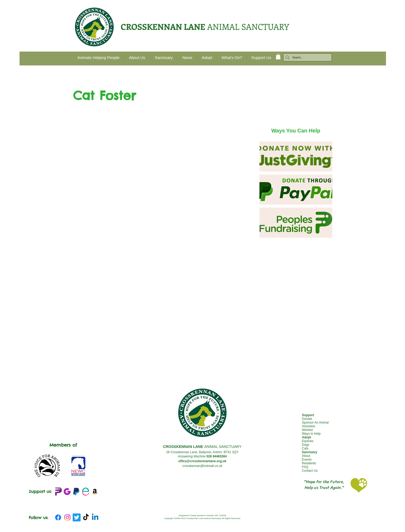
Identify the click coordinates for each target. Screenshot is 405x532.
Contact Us (310, 471)
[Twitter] (77, 517)
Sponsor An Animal (315, 423)
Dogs (306, 445)
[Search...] (306, 58)
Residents (309, 463)
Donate (307, 419)
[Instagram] (67, 517)
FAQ (305, 467)
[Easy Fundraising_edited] (86, 492)
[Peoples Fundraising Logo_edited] (58, 492)
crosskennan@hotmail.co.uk (202, 466)
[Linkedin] (95, 517)
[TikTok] (86, 517)
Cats (305, 448)
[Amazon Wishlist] (95, 492)
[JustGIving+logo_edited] (67, 492)
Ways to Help (311, 434)
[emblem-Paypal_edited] (76, 492)
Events (307, 460)
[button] (278, 57)
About (306, 456)
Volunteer (309, 426)
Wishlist (307, 430)
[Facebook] (58, 517)
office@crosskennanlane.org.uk (202, 461)
